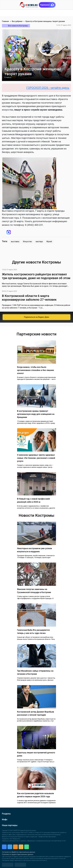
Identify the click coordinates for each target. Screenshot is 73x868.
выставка (15, 242)
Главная (5, 21)
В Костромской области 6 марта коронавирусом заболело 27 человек (29, 298)
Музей (49, 242)
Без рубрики (17, 21)
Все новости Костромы (18, 26)
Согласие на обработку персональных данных (19, 852)
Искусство (28, 242)
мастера (39, 242)
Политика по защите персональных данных (18, 854)
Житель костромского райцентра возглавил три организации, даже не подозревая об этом (36, 276)
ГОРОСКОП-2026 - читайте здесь (49, 88)
